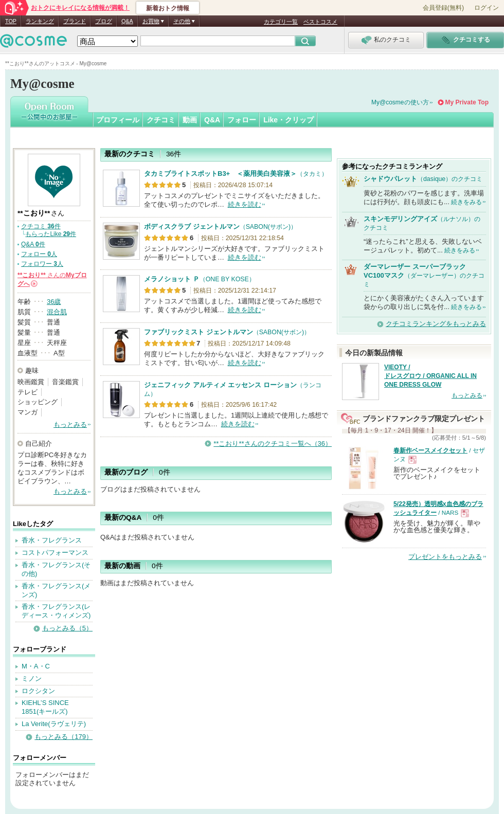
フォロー (242, 120)
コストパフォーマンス (55, 553)
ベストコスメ (320, 22)
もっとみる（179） (64, 737)
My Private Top (467, 102)
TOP (11, 21)
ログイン (487, 8)
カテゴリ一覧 (281, 22)
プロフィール (118, 120)
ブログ (104, 21)
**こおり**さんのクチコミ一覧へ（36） (273, 444)
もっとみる (70, 424)
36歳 (54, 302)
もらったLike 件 (51, 234)
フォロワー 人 (42, 264)
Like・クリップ (289, 120)
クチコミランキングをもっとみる (436, 324)
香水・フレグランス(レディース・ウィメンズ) (56, 611)
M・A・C (36, 666)
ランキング (40, 21)
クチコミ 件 (41, 226)
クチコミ (161, 120)
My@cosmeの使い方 (400, 102)
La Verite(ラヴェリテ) (54, 724)
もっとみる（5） (67, 628)
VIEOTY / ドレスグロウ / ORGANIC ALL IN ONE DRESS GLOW (430, 376)
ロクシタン (38, 691)
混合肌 (57, 312)
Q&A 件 (33, 244)
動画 (190, 120)
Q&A (127, 21)
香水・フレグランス (52, 540)
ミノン (32, 679)
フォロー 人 (39, 254)
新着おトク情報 (168, 8)
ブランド (75, 21)
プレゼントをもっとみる (445, 557)
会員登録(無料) (443, 8)
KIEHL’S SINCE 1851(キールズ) (45, 707)
